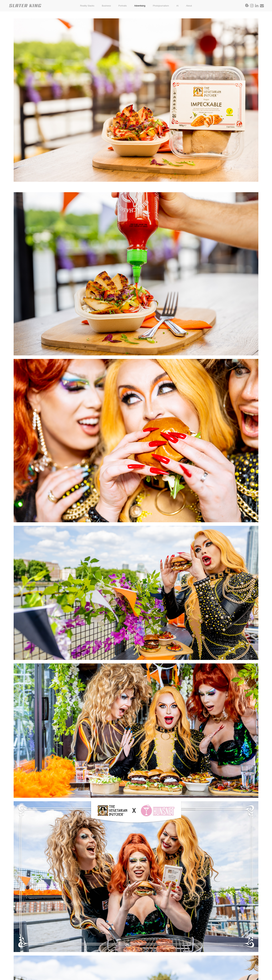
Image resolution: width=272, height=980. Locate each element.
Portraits (123, 6)
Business (106, 6)
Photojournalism (161, 6)
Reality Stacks (87, 6)
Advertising (140, 6)
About (189, 6)
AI (177, 6)
